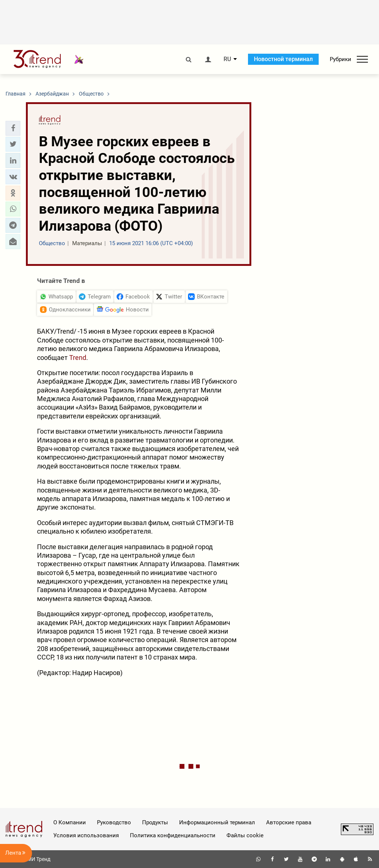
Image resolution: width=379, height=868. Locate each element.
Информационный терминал (217, 822)
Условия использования (86, 835)
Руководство (114, 822)
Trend (78, 358)
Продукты (155, 822)
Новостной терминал (283, 59)
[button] (13, 128)
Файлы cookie (245, 835)
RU (227, 59)
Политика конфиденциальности (173, 835)
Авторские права (289, 822)
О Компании (70, 822)
